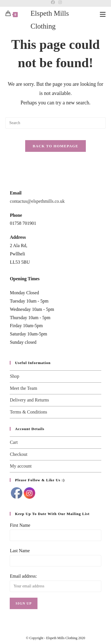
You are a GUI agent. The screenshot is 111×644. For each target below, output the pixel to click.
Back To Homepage (55, 146)
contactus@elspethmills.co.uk (37, 201)
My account (21, 466)
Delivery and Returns (29, 400)
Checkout (18, 454)
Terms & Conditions (28, 412)
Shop (14, 376)
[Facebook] (53, 3)
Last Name (20, 551)
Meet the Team (23, 388)
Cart (14, 442)
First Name (20, 525)
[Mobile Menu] (103, 14)
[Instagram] (59, 3)
